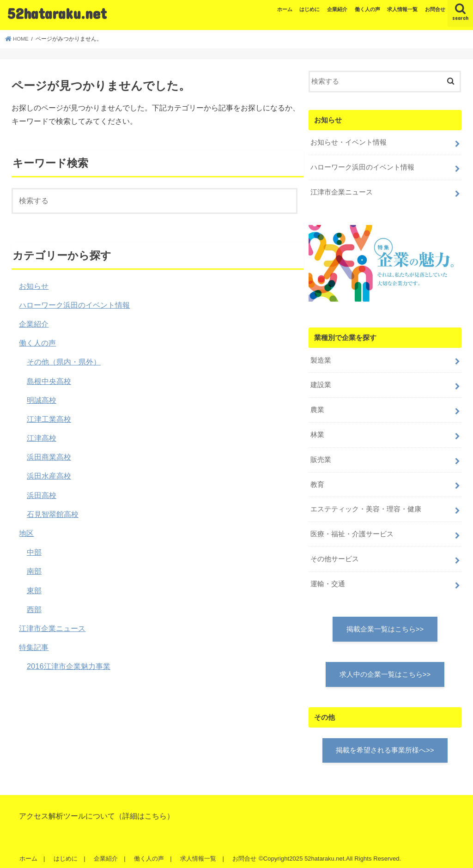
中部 (34, 552)
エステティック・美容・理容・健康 (366, 505)
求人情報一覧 (402, 9)
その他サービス (335, 554)
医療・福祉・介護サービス (352, 530)
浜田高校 (42, 495)
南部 (34, 571)
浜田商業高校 (49, 457)
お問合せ (435, 9)
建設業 (321, 383)
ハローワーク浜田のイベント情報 (74, 305)
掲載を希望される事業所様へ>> (385, 745)
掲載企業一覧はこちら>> (385, 624)
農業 (317, 407)
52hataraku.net (57, 13)
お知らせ (34, 286)
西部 (34, 609)
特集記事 (34, 647)
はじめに (309, 9)
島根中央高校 (49, 381)
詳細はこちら (145, 811)
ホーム (285, 9)
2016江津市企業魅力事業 (69, 666)
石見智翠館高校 (53, 514)
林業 (317, 432)
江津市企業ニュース (52, 628)
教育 (317, 481)
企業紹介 (337, 9)
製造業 (321, 358)
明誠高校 (42, 400)
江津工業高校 (49, 419)
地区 (26, 533)
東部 (34, 590)
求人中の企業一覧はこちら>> (385, 669)
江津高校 (42, 438)
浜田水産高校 (49, 476)
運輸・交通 (328, 578)
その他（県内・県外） (64, 362)
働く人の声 (367, 9)
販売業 (321, 456)
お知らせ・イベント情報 (349, 142)
